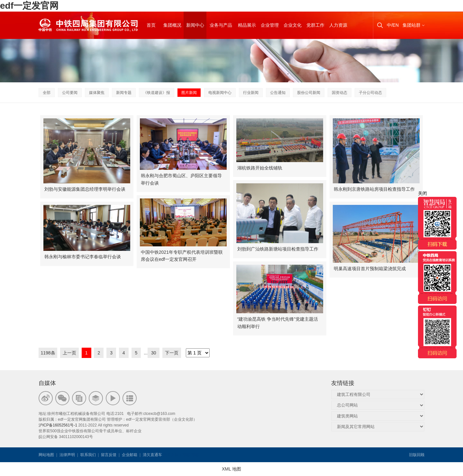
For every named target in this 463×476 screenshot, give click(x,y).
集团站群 (412, 25)
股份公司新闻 (309, 93)
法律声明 (67, 455)
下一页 (172, 353)
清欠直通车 (152, 455)
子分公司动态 (370, 93)
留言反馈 (109, 455)
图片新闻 (189, 93)
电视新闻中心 (220, 93)
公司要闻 (70, 93)
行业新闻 (251, 93)
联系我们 (88, 455)
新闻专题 (124, 93)
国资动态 (340, 93)
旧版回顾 (417, 455)
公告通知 (278, 93)
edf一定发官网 (29, 6)
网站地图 (46, 455)
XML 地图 (232, 469)
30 (154, 353)
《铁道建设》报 (157, 93)
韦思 (186, 455)
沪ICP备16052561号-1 (58, 425)
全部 (47, 93)
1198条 (48, 353)
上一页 (69, 353)
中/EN (393, 25)
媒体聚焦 (97, 93)
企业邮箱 (130, 455)
